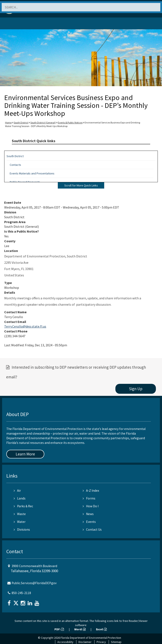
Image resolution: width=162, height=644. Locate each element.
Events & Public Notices (70, 123)
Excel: (101, 629)
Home (8, 123)
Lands (20, 498)
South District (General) (43, 123)
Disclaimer (85, 642)
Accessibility (65, 642)
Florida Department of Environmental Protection (91, 638)
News (88, 514)
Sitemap (116, 642)
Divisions (22, 530)
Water (20, 522)
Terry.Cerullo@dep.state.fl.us (25, 326)
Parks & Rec (23, 506)
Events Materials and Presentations (32, 173)
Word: (80, 629)
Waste (20, 514)
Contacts (15, 165)
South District (21, 123)
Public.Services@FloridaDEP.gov (34, 583)
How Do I (91, 506)
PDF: (59, 629)
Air (17, 491)
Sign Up (136, 389)
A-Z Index (91, 491)
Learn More (25, 454)
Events (89, 522)
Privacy (101, 642)
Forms (89, 498)
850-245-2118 (21, 593)
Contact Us (92, 530)
